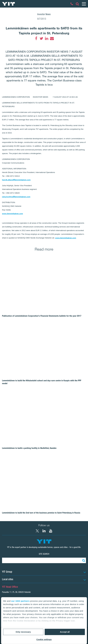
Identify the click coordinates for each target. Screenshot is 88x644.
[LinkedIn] (47, 38)
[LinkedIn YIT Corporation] (44, 531)
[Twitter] (41, 38)
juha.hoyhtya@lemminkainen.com (16, 197)
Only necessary (23, 632)
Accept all (65, 632)
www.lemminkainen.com (13, 213)
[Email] (52, 38)
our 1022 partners (20, 601)
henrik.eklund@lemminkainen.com (16, 180)
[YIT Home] (8, 4)
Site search (44, 554)
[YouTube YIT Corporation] (51, 531)
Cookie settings (44, 639)
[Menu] (84, 4)
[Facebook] (36, 38)
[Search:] (83, 560)
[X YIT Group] (37, 531)
